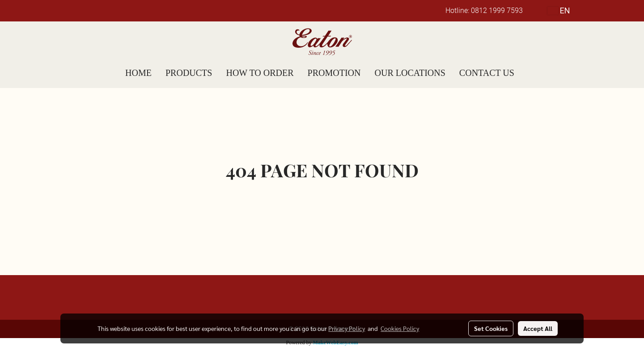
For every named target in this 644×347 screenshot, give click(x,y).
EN (559, 10)
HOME (138, 73)
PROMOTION (334, 73)
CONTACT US (487, 73)
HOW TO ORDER (260, 73)
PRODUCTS (189, 73)
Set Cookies (491, 328)
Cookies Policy (400, 328)
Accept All (538, 328)
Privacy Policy (347, 328)
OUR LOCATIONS (410, 73)
